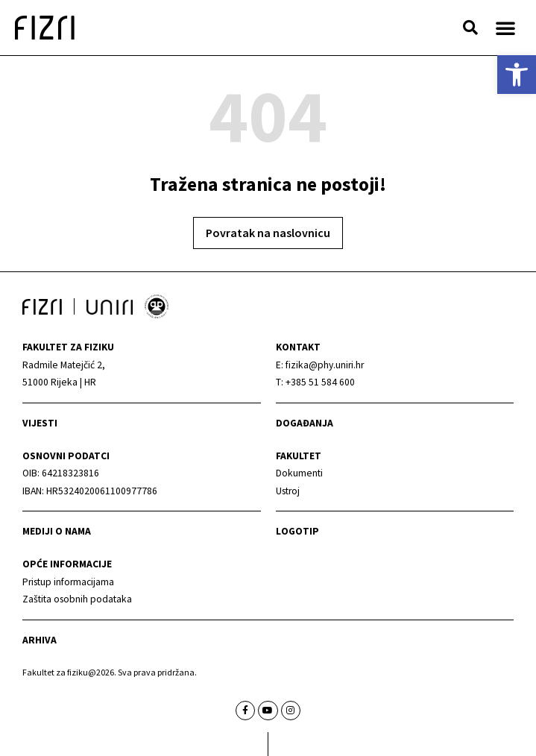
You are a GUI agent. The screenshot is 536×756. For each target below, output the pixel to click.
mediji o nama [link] (57, 531)
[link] (517, 75)
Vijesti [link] (40, 423)
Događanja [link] (305, 423)
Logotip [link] (297, 531)
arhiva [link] (40, 640)
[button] (470, 28)
